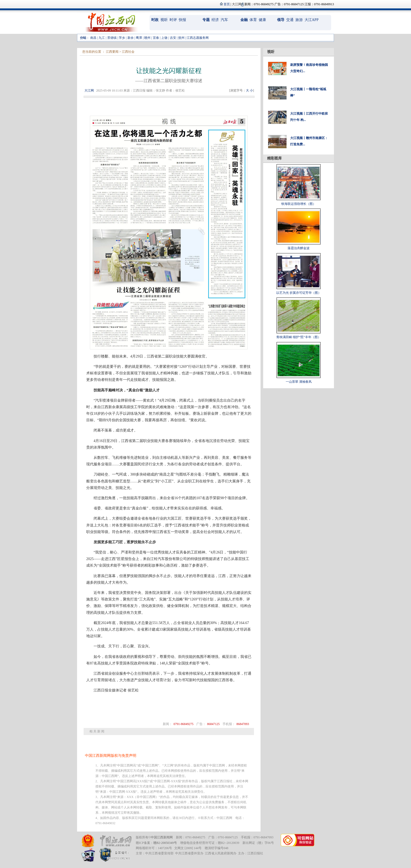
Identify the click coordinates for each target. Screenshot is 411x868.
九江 (102, 38)
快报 (182, 20)
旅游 (299, 20)
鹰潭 (139, 38)
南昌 (93, 38)
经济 (215, 20)
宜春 (156, 38)
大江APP (312, 20)
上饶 (164, 38)
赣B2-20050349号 (165, 843)
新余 (131, 38)
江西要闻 (112, 52)
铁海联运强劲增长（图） (299, 204)
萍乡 (122, 38)
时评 (173, 20)
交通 (290, 20)
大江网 (89, 90)
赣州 (147, 38)
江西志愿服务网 (198, 38)
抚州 (181, 38)
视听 (164, 20)
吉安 (173, 38)
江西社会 (128, 52)
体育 (253, 20)
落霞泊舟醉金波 (299, 248)
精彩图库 (274, 158)
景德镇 (112, 38)
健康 (262, 20)
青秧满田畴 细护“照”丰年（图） (299, 337)
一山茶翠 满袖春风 (299, 382)
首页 (227, 4)
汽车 (224, 20)
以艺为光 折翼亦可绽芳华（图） (299, 293)
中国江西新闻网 (162, 837)
